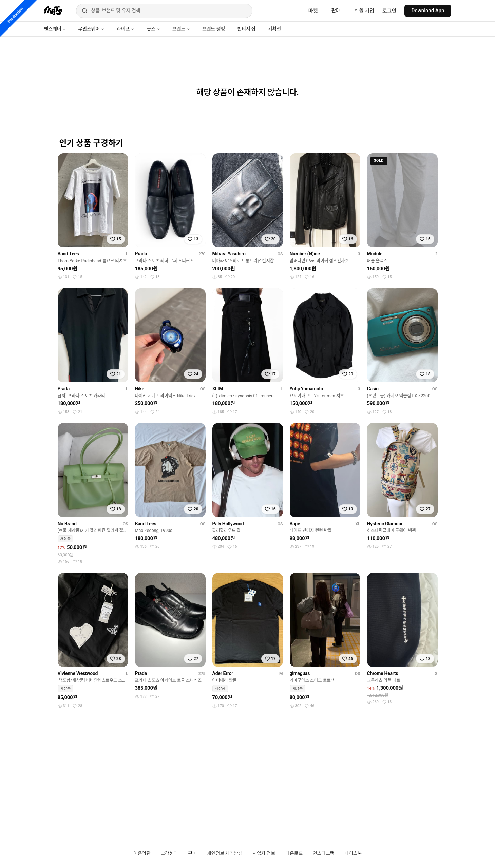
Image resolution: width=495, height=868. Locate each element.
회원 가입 (364, 11)
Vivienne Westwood (78, 673)
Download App (428, 11)
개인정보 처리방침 (225, 853)
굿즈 (153, 29)
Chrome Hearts (383, 673)
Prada (141, 254)
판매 (336, 11)
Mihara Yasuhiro (229, 254)
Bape (295, 524)
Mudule (375, 254)
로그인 (389, 11)
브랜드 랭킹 (214, 29)
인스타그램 (323, 853)
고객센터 (169, 853)
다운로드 (294, 853)
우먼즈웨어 (91, 29)
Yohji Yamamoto (307, 389)
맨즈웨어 (55, 29)
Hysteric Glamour (385, 524)
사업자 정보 (264, 853)
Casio (373, 389)
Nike (140, 389)
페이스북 (353, 853)
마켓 (313, 11)
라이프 (126, 29)
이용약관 (142, 853)
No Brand (67, 524)
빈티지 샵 (246, 29)
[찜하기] (116, 239)
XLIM (218, 389)
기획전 (274, 29)
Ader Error (223, 673)
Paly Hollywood (228, 524)
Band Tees (68, 254)
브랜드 (181, 29)
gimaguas (300, 673)
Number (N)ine (305, 254)
